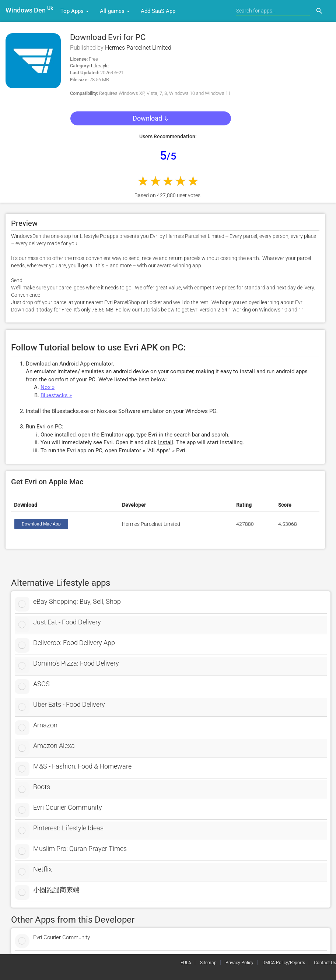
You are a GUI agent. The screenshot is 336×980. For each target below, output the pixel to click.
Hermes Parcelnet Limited (138, 48)
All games (115, 11)
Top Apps (75, 11)
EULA (186, 963)
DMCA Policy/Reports (284, 963)
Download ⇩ (151, 118)
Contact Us (325, 963)
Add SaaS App (158, 11)
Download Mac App (41, 524)
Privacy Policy (239, 963)
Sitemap (208, 963)
